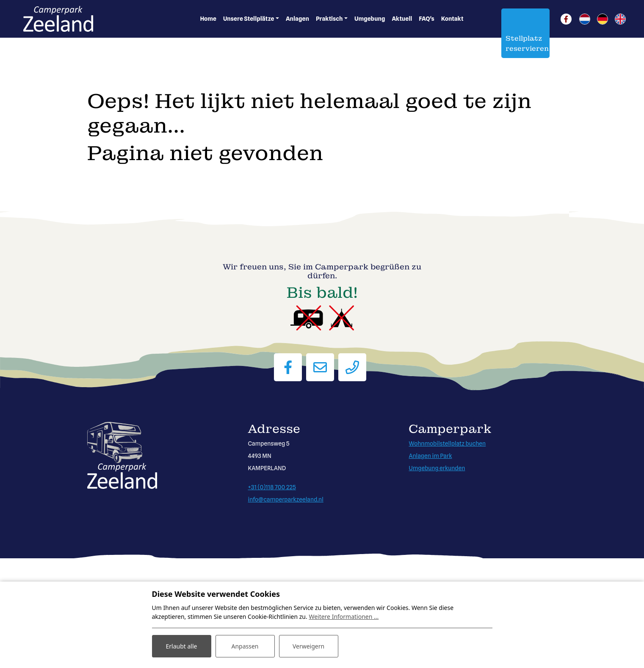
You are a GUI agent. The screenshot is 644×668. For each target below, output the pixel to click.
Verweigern (308, 646)
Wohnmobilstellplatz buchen (447, 443)
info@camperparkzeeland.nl (285, 499)
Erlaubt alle (182, 646)
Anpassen (245, 646)
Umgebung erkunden (437, 468)
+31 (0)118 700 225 (272, 487)
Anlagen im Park (430, 456)
